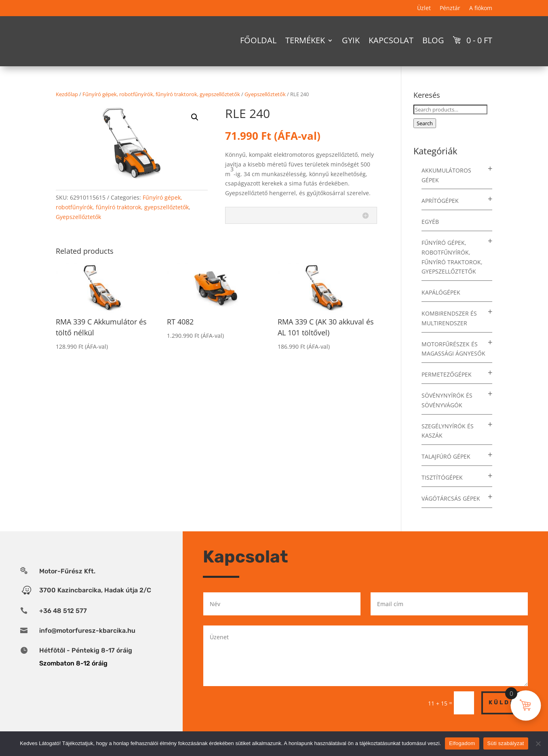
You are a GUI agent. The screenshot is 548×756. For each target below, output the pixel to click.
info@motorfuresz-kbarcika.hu (87, 645)
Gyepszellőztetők (265, 108)
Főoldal (258, 40)
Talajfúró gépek (446, 471)
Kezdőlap (67, 108)
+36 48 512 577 (63, 625)
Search (425, 137)
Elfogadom (462, 743)
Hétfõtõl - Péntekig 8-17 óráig (86, 664)
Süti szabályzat (506, 743)
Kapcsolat (391, 40)
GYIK (351, 40)
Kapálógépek (441, 306)
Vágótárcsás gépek (451, 513)
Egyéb (430, 236)
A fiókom (481, 8)
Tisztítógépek (442, 492)
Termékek (305, 40)
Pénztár (450, 8)
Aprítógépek (440, 215)
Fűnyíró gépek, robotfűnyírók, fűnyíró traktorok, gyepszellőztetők (161, 108)
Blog (433, 40)
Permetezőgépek (447, 389)
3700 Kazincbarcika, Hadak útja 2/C (95, 604)
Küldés (505, 717)
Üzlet (424, 8)
